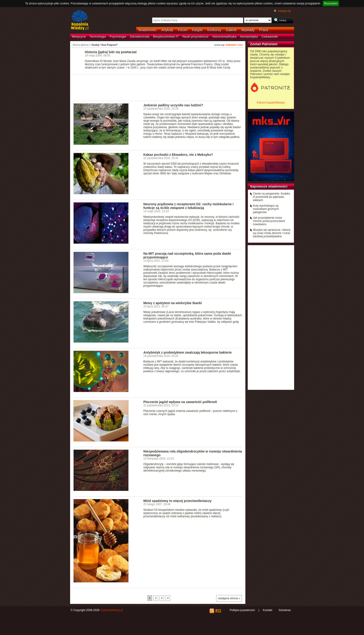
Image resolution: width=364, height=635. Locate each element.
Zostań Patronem (264, 44)
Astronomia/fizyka (224, 37)
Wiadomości (148, 30)
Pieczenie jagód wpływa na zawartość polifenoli (180, 402)
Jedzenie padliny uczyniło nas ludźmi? (173, 105)
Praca (264, 30)
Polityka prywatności (242, 610)
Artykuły (167, 30)
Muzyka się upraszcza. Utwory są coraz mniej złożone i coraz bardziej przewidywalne (272, 233)
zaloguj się (284, 11)
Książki (198, 30)
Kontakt (268, 610)
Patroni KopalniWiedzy (271, 103)
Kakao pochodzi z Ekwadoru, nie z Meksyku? (178, 155)
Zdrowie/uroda (140, 37)
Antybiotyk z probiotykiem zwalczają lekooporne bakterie (188, 352)
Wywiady (248, 30)
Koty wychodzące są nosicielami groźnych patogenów (266, 209)
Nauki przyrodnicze (195, 37)
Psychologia (118, 37)
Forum (183, 30)
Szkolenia (285, 610)
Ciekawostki (270, 37)
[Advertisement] (158, 87)
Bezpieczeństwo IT (166, 37)
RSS (218, 611)
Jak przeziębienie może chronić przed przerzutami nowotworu (269, 221)
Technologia (98, 37)
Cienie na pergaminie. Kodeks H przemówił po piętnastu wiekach (272, 197)
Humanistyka (249, 37)
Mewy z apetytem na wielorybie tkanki (173, 303)
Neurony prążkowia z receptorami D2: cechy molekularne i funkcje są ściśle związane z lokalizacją (188, 206)
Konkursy (214, 30)
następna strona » (229, 598)
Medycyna (79, 37)
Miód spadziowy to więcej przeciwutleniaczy (178, 501)
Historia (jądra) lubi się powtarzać (111, 52)
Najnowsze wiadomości (269, 186)
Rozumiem (331, 3)
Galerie (231, 30)
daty (240, 45)
